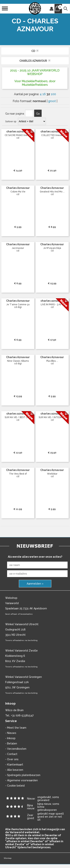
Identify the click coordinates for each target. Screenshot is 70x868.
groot (52, 101)
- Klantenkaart (14, 765)
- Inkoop (10, 738)
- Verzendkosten (16, 749)
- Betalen (11, 743)
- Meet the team (16, 728)
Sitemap (8, 858)
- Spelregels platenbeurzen (23, 775)
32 (49, 94)
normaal (40, 101)
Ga (38, 114)
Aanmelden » (35, 584)
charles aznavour (35, 61)
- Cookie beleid (15, 786)
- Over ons (12, 759)
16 (44, 94)
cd (35, 51)
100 (53, 94)
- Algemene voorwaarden (21, 780)
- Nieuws (11, 733)
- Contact (11, 754)
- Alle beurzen (14, 770)
